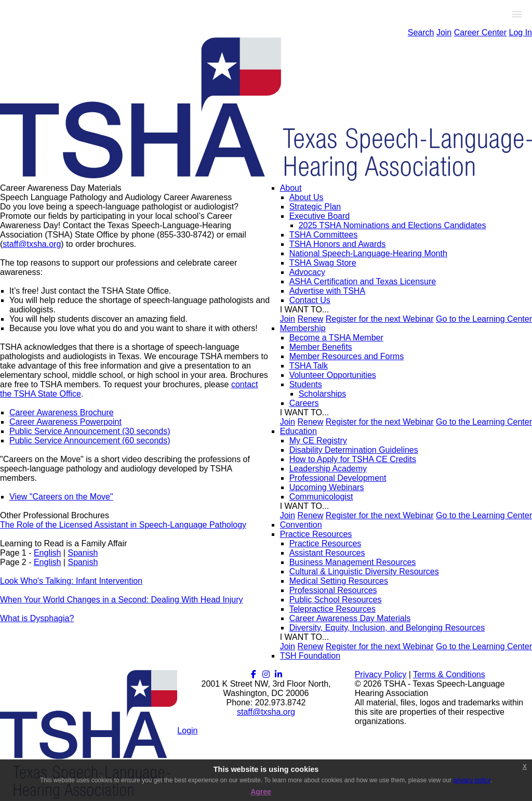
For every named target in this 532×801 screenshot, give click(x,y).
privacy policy (472, 780)
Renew (310, 319)
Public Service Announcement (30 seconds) (90, 431)
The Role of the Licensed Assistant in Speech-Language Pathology (123, 525)
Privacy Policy (381, 674)
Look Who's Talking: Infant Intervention (71, 581)
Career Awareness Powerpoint (65, 422)
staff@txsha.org (32, 244)
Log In (521, 32)
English (47, 553)
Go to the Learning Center (484, 319)
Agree (261, 792)
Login (187, 731)
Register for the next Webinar (380, 319)
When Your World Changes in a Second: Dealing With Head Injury (122, 600)
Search (421, 32)
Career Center (480, 32)
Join (444, 32)
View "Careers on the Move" (61, 497)
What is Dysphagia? (37, 618)
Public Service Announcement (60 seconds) (90, 441)
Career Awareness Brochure (62, 412)
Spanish (83, 553)
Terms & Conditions (449, 674)
